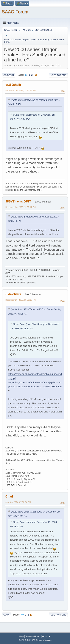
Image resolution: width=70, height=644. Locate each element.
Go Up (7, 615)
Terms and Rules (33, 636)
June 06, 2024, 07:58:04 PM (18, 502)
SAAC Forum (15, 12)
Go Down (9, 75)
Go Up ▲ (46, 636)
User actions (58, 75)
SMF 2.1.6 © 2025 (27, 640)
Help (21, 636)
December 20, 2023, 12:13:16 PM (21, 90)
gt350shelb (13, 85)
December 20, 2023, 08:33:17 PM (21, 300)
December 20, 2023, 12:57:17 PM (21, 207)
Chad (9, 496)
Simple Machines (44, 640)
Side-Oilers (13, 294)
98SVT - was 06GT (18, 201)
